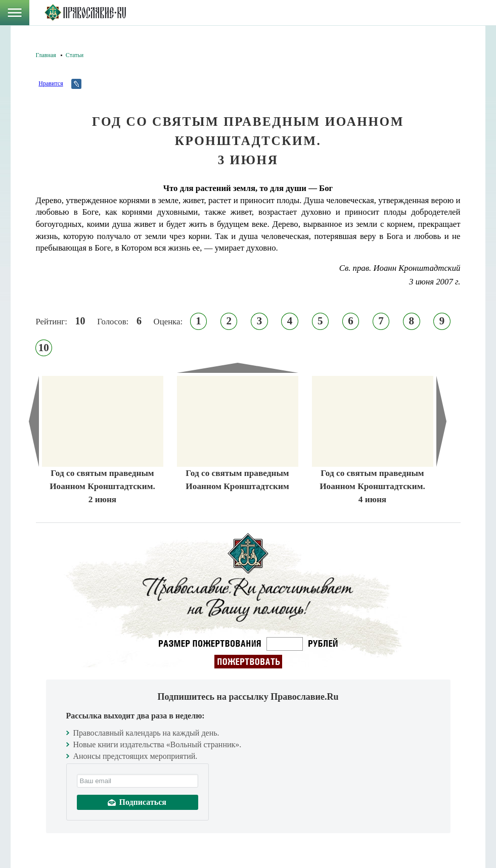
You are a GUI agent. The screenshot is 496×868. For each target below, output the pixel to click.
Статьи (75, 55)
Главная (46, 55)
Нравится (51, 83)
